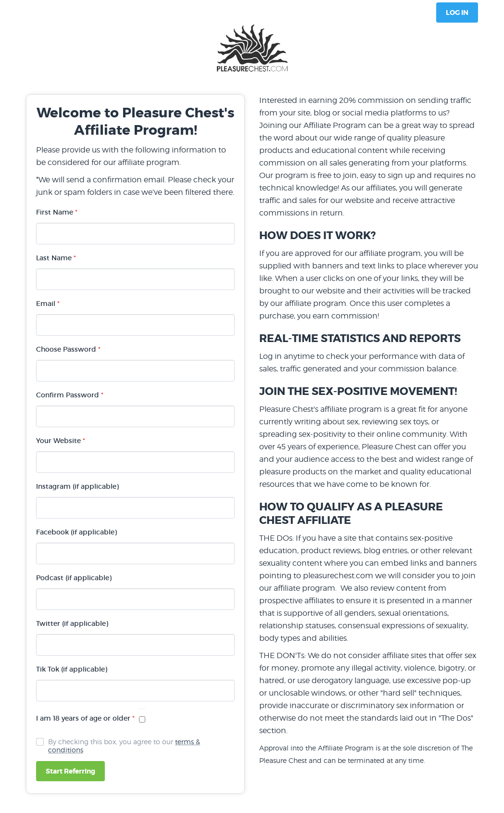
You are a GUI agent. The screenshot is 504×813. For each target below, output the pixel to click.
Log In (457, 13)
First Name (57, 212)
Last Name (56, 258)
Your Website (61, 441)
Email (48, 304)
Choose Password (68, 349)
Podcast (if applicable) (74, 578)
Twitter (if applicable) (72, 623)
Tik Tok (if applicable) (72, 669)
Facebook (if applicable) (76, 532)
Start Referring (70, 771)
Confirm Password (70, 395)
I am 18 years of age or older (85, 718)
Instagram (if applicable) (77, 486)
